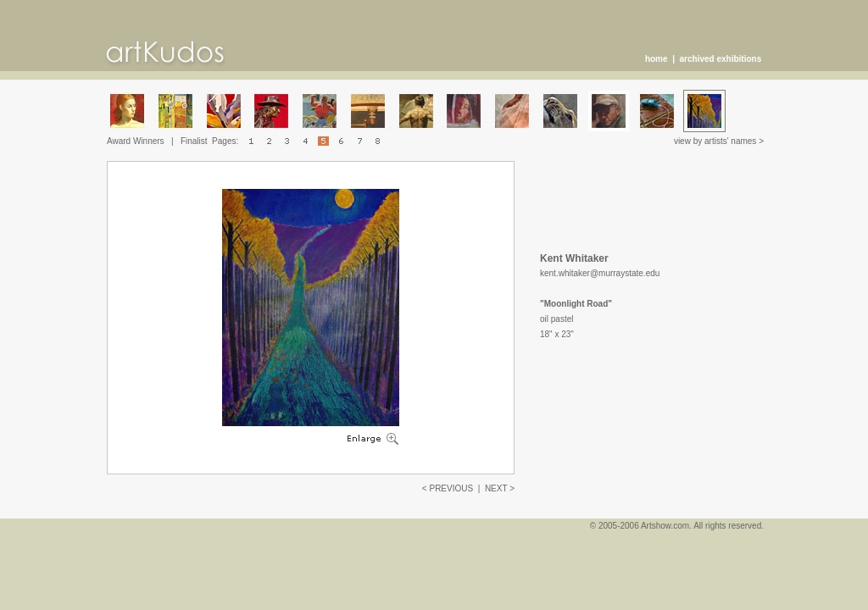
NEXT (496, 488)
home (657, 59)
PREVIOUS (451, 488)
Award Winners (136, 141)
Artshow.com (665, 526)
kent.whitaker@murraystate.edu (600, 273)
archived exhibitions (721, 59)
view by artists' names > (719, 141)
